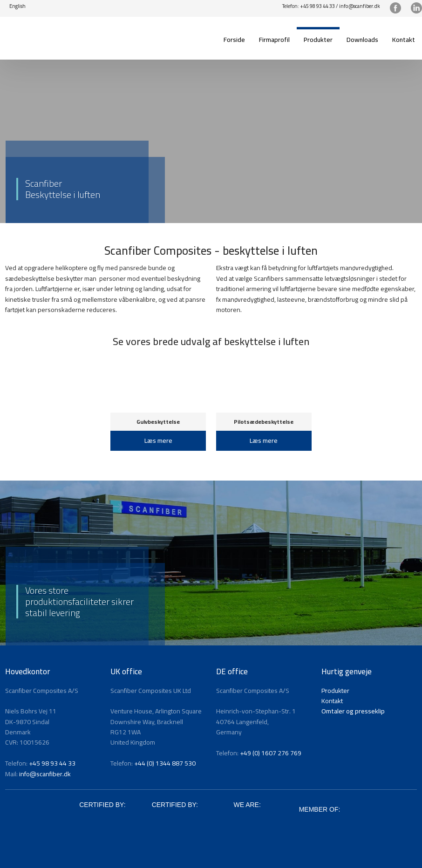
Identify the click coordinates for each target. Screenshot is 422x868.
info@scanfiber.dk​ (360, 6)
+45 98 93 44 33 (317, 6)
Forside (234, 40)
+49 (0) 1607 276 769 (271, 753)
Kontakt (404, 40)
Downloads (362, 40)
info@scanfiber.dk (45, 774)
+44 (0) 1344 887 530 (165, 763)
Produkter (318, 40)
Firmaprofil (274, 40)
